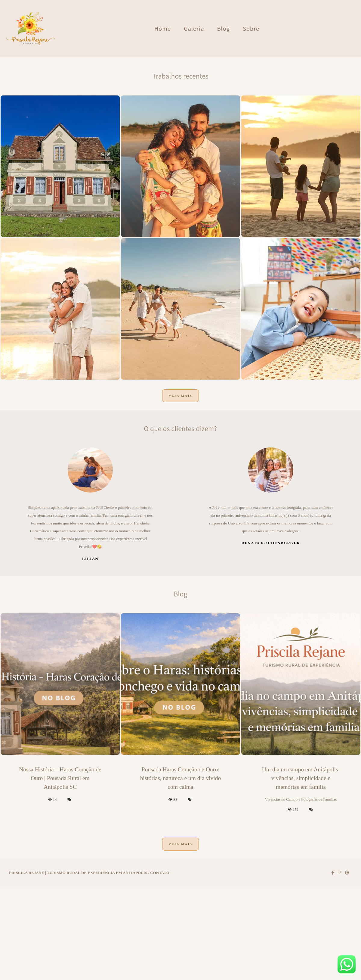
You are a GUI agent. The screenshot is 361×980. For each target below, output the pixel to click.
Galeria (194, 29)
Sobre (251, 29)
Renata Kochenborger (271, 664)
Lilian (90, 679)
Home (163, 29)
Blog (224, 29)
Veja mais (180, 517)
